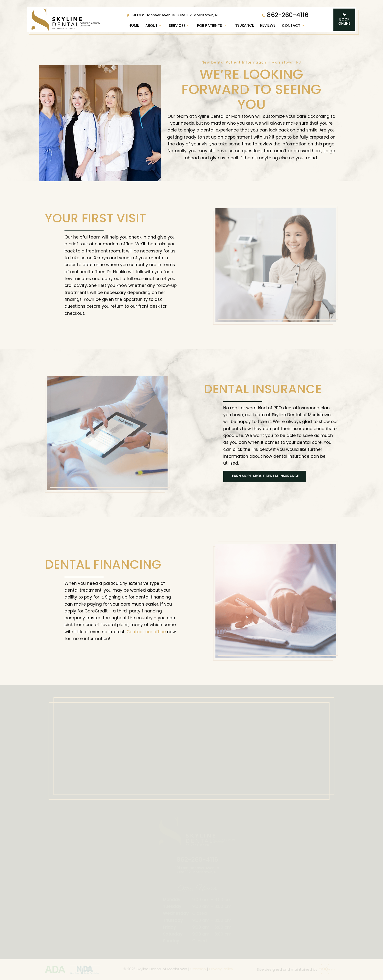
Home (134, 26)
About (154, 26)
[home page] (67, 20)
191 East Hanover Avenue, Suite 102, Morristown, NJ (172, 16)
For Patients (212, 26)
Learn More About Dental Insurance (265, 476)
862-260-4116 (285, 16)
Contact (294, 26)
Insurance (244, 26)
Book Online (344, 20)
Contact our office (146, 632)
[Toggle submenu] (160, 26)
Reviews (268, 26)
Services (180, 26)
